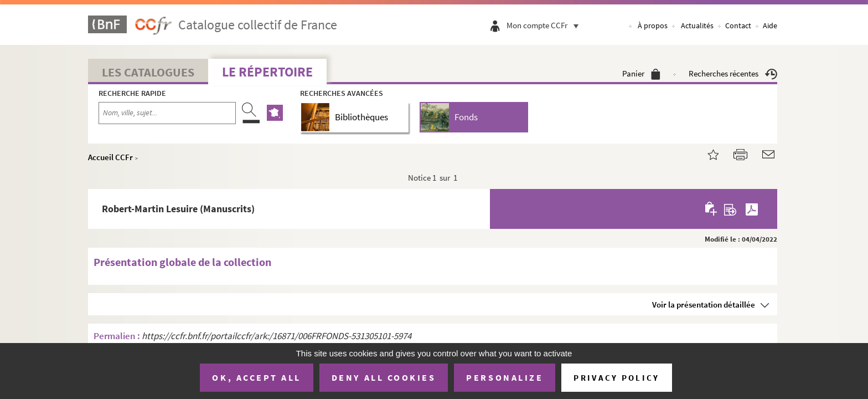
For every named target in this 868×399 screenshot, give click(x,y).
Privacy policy (616, 378)
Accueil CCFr (110, 157)
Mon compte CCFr (545, 25)
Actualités (697, 25)
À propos (653, 25)
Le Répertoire (267, 72)
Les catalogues (148, 72)
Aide (770, 25)
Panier (641, 73)
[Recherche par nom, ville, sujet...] (167, 113)
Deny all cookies (384, 377)
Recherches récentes (733, 73)
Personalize (505, 377)
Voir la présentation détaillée (704, 305)
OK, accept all (256, 377)
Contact (738, 25)
